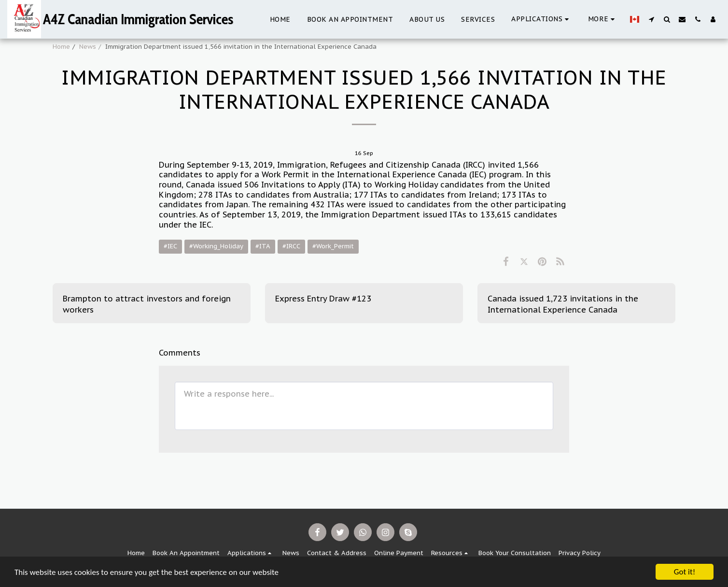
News (88, 47)
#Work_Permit (333, 246)
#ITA (263, 246)
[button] (541, 19)
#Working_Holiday (216, 246)
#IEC (170, 246)
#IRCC (291, 246)
